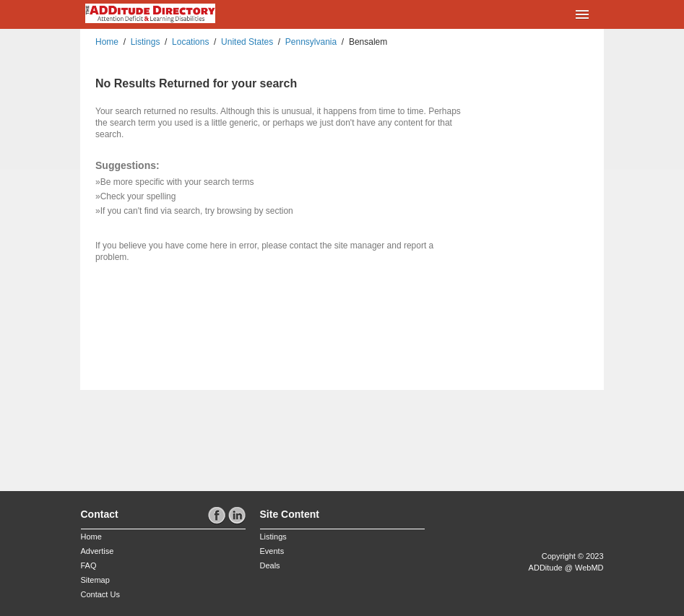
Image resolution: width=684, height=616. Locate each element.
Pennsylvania (311, 42)
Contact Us (100, 594)
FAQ (89, 565)
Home (107, 42)
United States (247, 42)
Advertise (98, 551)
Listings (146, 42)
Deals (270, 565)
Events (272, 551)
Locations (190, 42)
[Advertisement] (165, 436)
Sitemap (95, 580)
